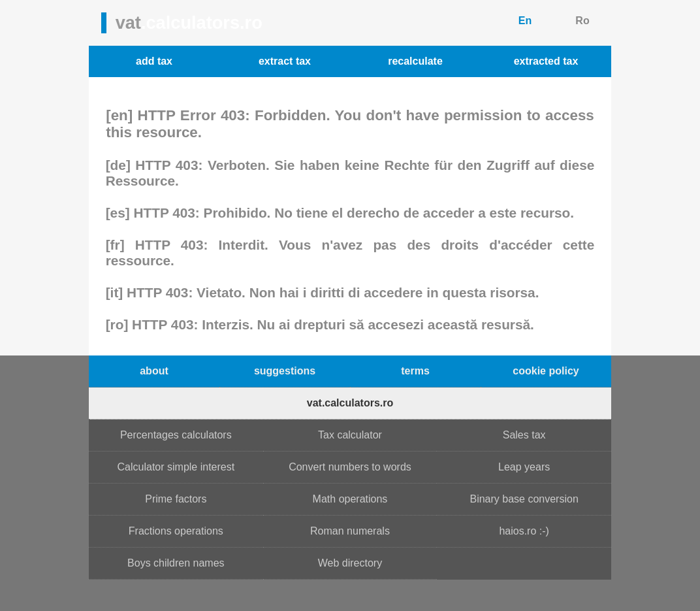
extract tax (285, 61)
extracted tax (546, 61)
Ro (582, 21)
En (525, 21)
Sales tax (524, 435)
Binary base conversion (524, 499)
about (154, 371)
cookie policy (546, 371)
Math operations (350, 499)
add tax (154, 61)
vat (189, 23)
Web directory (350, 563)
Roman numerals (350, 531)
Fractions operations (176, 531)
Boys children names (176, 563)
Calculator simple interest (176, 467)
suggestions (285, 371)
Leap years (524, 467)
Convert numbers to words (350, 467)
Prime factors (176, 499)
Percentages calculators (176, 435)
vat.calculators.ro (350, 403)
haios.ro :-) (524, 531)
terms (415, 371)
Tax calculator (350, 435)
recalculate (415, 61)
